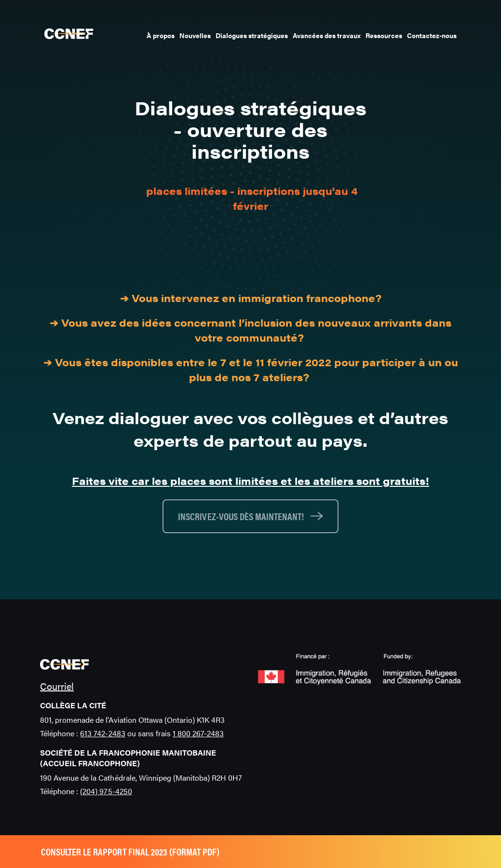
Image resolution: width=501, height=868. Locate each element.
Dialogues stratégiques (252, 35)
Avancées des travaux (327, 35)
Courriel (57, 686)
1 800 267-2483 (198, 733)
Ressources (384, 35)
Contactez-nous (432, 35)
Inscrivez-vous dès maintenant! (242, 516)
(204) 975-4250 (106, 791)
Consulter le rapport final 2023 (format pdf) (130, 851)
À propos (161, 35)
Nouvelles (195, 35)
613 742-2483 (102, 733)
